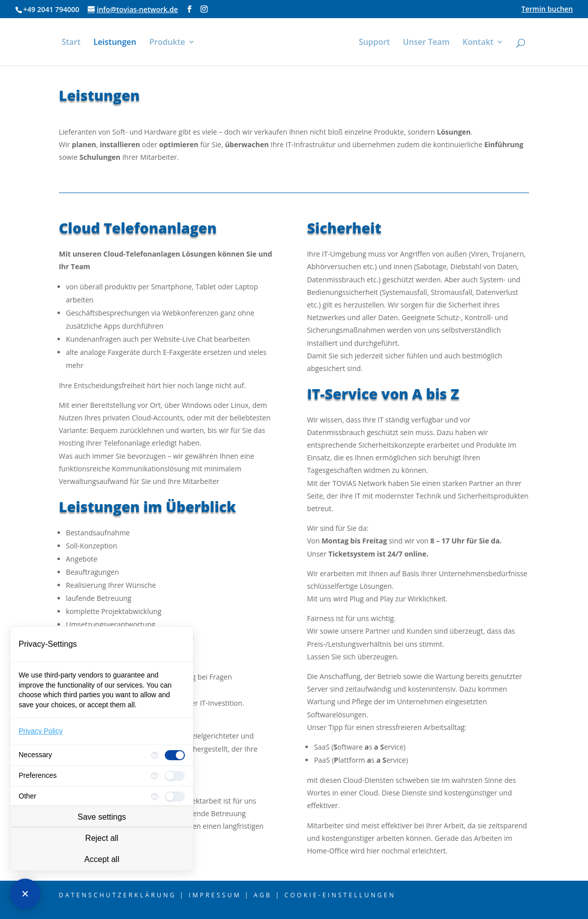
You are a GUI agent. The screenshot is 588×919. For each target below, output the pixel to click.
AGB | (268, 895)
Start (69, 43)
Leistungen (112, 43)
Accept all (102, 859)
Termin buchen (547, 10)
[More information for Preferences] (155, 776)
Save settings (102, 817)
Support (377, 43)
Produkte (165, 43)
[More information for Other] (155, 797)
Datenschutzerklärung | (122, 895)
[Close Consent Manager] (25, 894)
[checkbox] (175, 755)
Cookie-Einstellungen (340, 895)
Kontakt (480, 43)
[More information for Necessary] (155, 755)
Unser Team (429, 43)
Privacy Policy (41, 731)
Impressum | (220, 895)
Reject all (102, 838)
